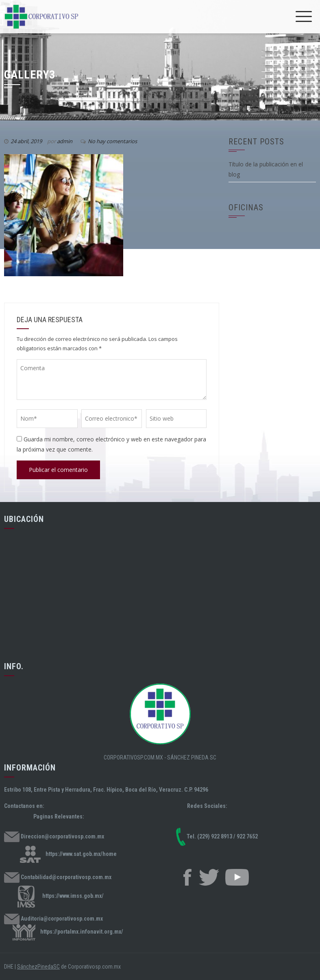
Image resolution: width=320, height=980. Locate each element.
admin (65, 141)
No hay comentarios (112, 141)
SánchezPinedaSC (38, 967)
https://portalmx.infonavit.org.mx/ (82, 932)
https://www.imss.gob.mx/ (73, 896)
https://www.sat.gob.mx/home (81, 853)
